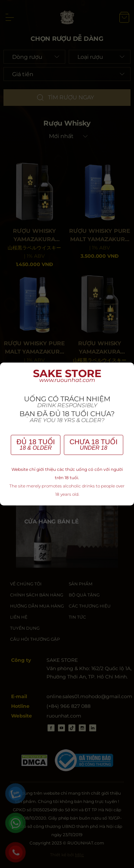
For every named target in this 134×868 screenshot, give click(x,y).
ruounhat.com (64, 716)
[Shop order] (67, 136)
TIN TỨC (77, 617)
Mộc (79, 855)
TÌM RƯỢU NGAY (65, 98)
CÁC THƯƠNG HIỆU (90, 606)
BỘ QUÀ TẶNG (84, 595)
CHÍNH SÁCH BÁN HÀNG (37, 595)
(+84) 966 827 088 (69, 706)
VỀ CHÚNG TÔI (26, 584)
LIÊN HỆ (19, 617)
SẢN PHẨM (81, 584)
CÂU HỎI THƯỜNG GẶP (35, 639)
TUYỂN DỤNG (25, 628)
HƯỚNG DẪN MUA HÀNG (37, 606)
